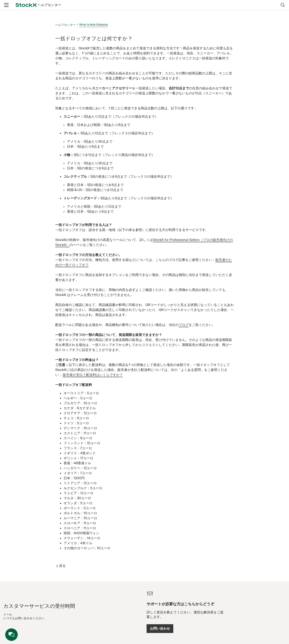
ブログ (184, 325)
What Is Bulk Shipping (93, 25)
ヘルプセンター (65, 25)
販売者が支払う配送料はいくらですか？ (93, 375)
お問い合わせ (217, 628)
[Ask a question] (122, 9)
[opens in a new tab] (21, 9)
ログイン (247, 8)
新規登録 (270, 8)
